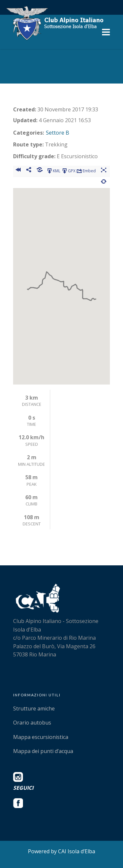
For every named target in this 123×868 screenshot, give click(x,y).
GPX (68, 171)
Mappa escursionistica (41, 737)
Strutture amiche (34, 708)
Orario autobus (32, 723)
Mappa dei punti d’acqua (43, 751)
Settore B (58, 133)
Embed (86, 171)
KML (53, 171)
